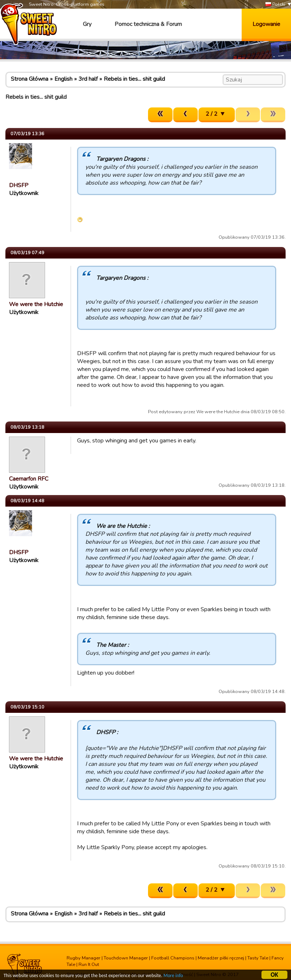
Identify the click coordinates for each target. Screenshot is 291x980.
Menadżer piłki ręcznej (221, 958)
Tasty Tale (258, 958)
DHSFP (19, 185)
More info (173, 976)
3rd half (88, 79)
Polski (275, 5)
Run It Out (89, 964)
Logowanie (266, 24)
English (63, 79)
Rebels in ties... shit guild (134, 79)
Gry (87, 24)
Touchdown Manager (126, 958)
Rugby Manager (84, 958)
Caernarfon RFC (29, 479)
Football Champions (173, 958)
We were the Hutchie (36, 304)
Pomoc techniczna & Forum (148, 24)
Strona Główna (30, 79)
